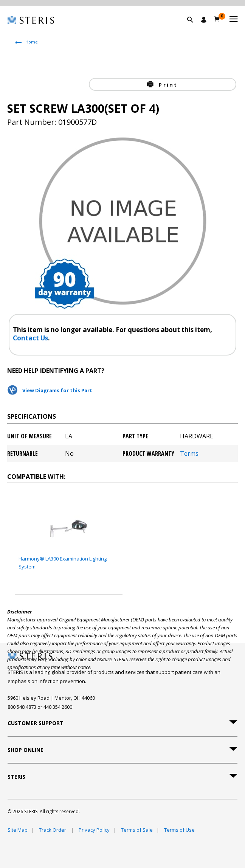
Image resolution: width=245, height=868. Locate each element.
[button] (194, 28)
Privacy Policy (94, 830)
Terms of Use (179, 830)
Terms (189, 453)
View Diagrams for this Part (57, 390)
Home (32, 42)
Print (167, 85)
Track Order (53, 830)
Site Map (18, 830)
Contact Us (30, 338)
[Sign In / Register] (204, 20)
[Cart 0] (217, 19)
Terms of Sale (137, 830)
